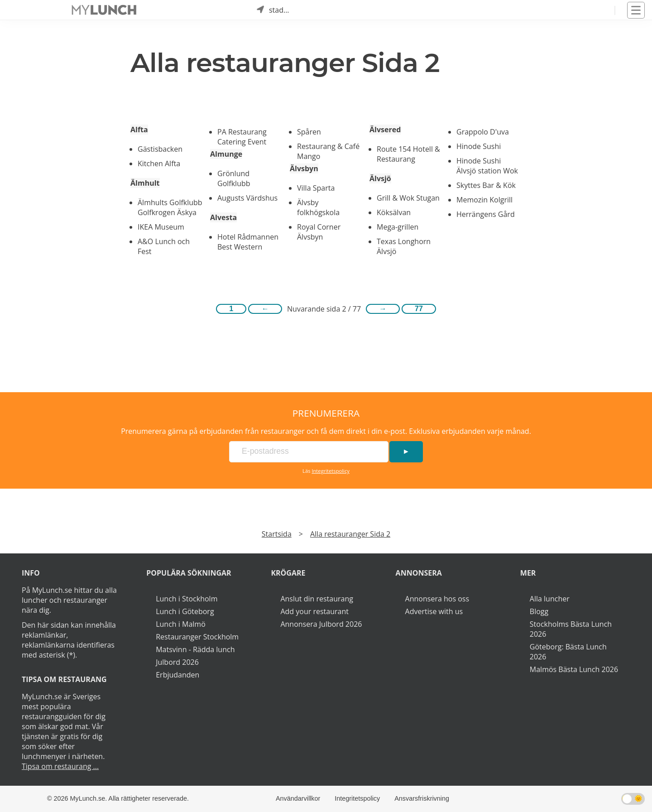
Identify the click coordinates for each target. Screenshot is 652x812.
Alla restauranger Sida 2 (350, 534)
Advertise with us (434, 611)
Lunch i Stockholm (187, 599)
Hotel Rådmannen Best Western (248, 242)
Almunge (226, 154)
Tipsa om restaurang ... (60, 766)
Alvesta (223, 217)
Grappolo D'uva (483, 132)
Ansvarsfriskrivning (422, 798)
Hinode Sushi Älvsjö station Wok (487, 166)
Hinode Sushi (479, 146)
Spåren (309, 132)
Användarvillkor (298, 798)
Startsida (277, 534)
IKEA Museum (161, 227)
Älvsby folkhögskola (318, 207)
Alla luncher (550, 599)
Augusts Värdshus (247, 198)
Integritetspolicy (331, 471)
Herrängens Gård (486, 214)
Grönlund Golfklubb (234, 178)
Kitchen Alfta (159, 163)
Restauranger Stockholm (197, 637)
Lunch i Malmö (181, 624)
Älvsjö (380, 178)
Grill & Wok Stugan (408, 198)
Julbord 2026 (177, 662)
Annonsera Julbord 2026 (321, 624)
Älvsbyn (304, 168)
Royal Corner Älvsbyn (319, 232)
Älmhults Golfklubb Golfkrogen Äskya (170, 207)
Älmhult (145, 183)
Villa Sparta (316, 188)
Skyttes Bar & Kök (486, 185)
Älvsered (385, 130)
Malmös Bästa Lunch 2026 (574, 669)
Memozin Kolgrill (484, 200)
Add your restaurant (314, 611)
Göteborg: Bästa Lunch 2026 (568, 652)
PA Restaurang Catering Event (242, 137)
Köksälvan (394, 212)
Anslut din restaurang (317, 599)
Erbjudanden (177, 675)
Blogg (539, 611)
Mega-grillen (398, 227)
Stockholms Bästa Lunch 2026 (571, 629)
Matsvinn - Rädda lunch (195, 649)
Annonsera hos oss (437, 599)
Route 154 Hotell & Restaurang (408, 154)
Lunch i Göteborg (185, 611)
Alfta (139, 130)
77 (419, 309)
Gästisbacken (160, 149)
